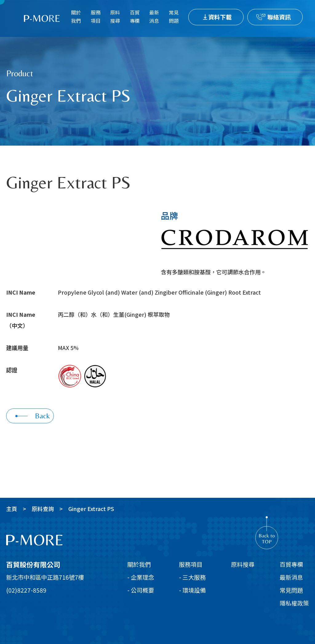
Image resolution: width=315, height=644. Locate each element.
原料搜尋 (115, 16)
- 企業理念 (141, 577)
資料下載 (220, 17)
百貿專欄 (135, 16)
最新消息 (154, 16)
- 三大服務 (192, 577)
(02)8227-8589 (26, 590)
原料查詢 (43, 509)
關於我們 (76, 16)
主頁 (12, 509)
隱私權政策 (294, 603)
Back (33, 416)
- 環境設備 (192, 590)
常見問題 (174, 16)
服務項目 (96, 16)
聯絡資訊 (279, 17)
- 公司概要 (141, 590)
